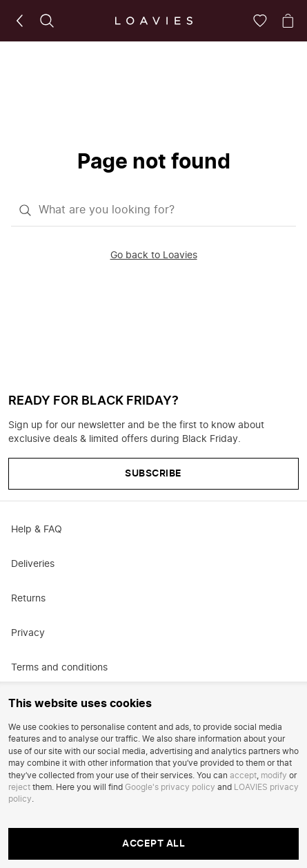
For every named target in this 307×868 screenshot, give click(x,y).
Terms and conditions (59, 668)
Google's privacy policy (170, 787)
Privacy (28, 633)
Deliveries (33, 564)
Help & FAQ (37, 530)
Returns (28, 599)
